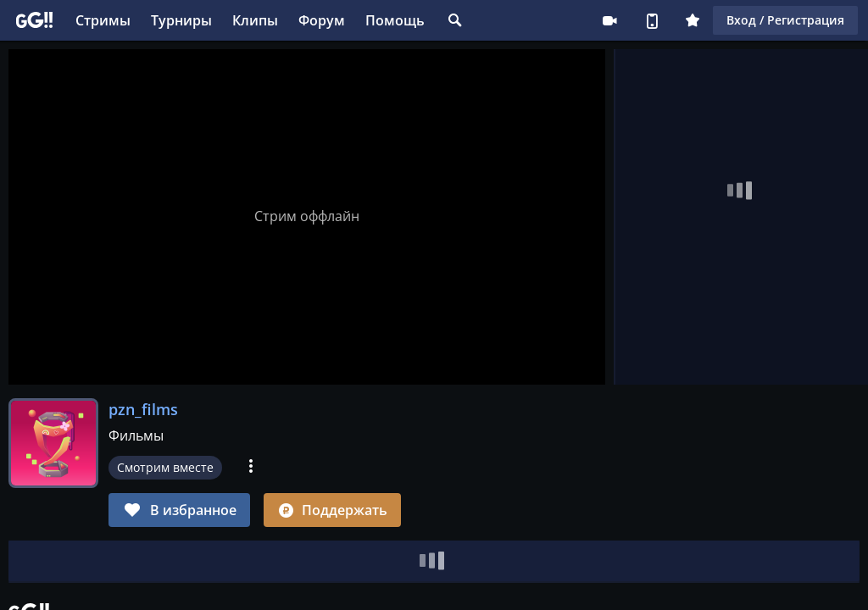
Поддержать (332, 510)
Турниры (181, 20)
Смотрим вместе (165, 467)
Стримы (103, 20)
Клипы (255, 20)
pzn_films (143, 409)
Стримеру (609, 20)
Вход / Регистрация (785, 20)
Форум (322, 20)
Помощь (395, 20)
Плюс (693, 20)
